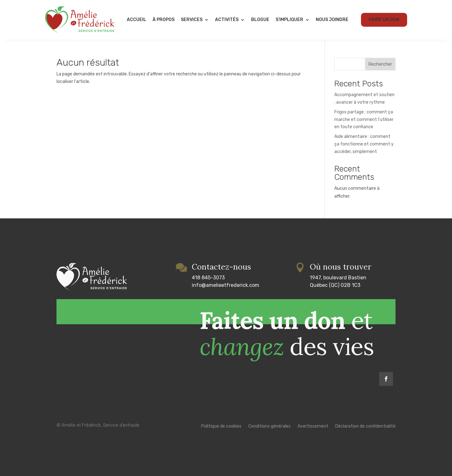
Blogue (260, 20)
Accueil (137, 20)
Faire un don (384, 20)
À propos (164, 20)
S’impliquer (289, 20)
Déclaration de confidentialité (365, 427)
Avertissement (313, 427)
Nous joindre (332, 20)
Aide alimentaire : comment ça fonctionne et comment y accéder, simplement (364, 144)
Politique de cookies (221, 427)
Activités (227, 20)
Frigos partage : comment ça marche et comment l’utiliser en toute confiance (364, 120)
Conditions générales (269, 427)
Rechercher (380, 64)
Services (192, 20)
